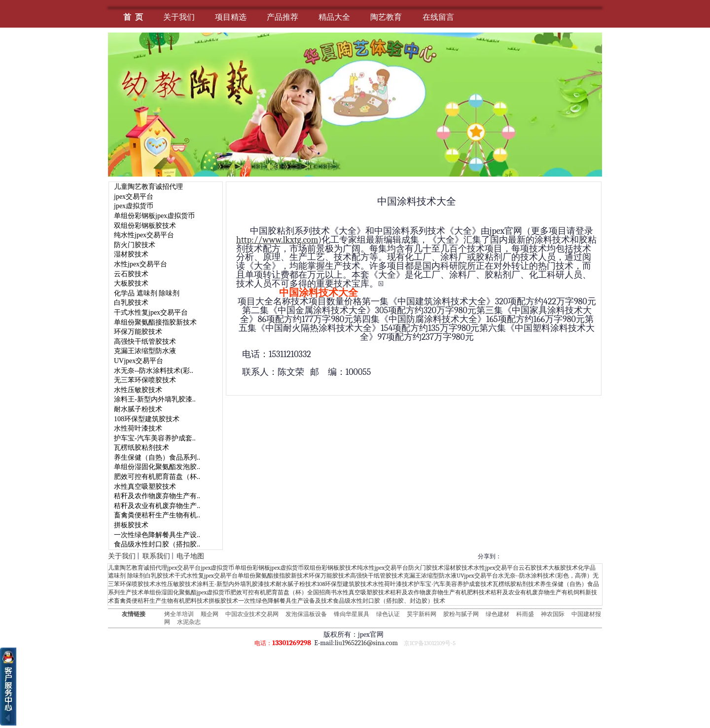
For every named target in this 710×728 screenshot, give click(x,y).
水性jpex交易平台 (141, 264)
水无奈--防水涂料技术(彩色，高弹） (545, 576)
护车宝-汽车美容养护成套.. (155, 438)
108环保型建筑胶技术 (147, 419)
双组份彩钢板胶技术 (145, 226)
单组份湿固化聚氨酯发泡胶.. (157, 467)
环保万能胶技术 (138, 332)
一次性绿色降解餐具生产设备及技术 (285, 601)
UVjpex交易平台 (139, 361)
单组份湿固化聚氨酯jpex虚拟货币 (187, 592)
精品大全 (334, 17)
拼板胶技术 (131, 525)
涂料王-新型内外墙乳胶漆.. (155, 399)
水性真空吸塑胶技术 (145, 487)
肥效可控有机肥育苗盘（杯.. (157, 477)
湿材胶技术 (131, 254)
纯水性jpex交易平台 (144, 235)
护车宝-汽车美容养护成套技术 (453, 584)
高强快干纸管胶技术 (145, 342)
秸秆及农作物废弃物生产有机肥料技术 (440, 592)
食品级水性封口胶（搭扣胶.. (157, 544)
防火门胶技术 (135, 245)
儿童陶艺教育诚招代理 (148, 187)
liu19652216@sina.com (366, 643)
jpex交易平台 (134, 197)
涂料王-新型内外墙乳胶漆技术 (236, 584)
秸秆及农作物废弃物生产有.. (157, 496)
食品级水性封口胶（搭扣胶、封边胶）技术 (389, 601)
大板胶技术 (131, 283)
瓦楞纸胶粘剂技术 (142, 448)
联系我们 (156, 556)
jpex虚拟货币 (134, 206)
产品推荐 (283, 17)
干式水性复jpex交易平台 (151, 312)
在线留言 (438, 17)
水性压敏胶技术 (138, 390)
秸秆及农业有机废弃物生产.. (157, 506)
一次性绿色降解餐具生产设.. (157, 535)
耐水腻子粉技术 (138, 409)
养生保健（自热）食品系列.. (157, 457)
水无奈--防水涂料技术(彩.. (154, 371)
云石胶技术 (131, 274)
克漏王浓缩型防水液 (145, 351)
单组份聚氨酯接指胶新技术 (155, 322)
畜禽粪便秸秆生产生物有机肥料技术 (161, 601)
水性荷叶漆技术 (138, 428)
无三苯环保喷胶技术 (145, 380)
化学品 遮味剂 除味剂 (147, 293)
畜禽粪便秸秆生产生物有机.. (157, 515)
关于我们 (179, 17)
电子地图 (190, 556)
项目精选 (231, 17)
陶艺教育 (386, 17)
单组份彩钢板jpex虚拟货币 (154, 216)
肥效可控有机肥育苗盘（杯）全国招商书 (284, 592)
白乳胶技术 (131, 303)
